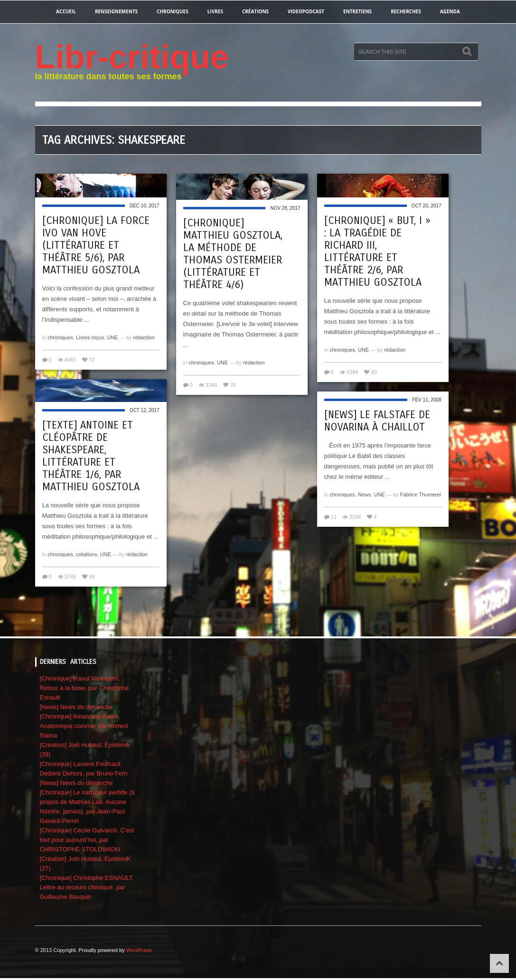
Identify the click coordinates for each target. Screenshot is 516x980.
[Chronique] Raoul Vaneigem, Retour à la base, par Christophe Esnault (84, 688)
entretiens (357, 11)
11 (334, 517)
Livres (215, 11)
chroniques (173, 11)
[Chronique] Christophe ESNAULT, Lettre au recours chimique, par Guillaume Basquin (87, 887)
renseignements (116, 11)
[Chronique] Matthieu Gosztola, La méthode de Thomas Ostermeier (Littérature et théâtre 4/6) (233, 254)
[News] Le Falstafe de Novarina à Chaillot (377, 421)
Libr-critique (132, 57)
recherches (406, 11)
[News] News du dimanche (76, 707)
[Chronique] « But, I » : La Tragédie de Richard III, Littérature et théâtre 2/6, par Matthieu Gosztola (377, 252)
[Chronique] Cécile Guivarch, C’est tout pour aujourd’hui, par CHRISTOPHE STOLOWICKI (87, 840)
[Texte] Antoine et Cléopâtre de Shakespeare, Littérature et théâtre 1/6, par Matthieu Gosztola (91, 456)
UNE (113, 337)
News (365, 495)
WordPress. (140, 950)
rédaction (144, 337)
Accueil (66, 11)
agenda (450, 11)
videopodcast (306, 11)
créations (255, 11)
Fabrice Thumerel (421, 495)
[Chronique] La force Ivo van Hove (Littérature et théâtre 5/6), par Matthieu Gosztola (96, 245)
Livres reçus (90, 337)
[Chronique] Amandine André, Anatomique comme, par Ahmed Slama (84, 726)
